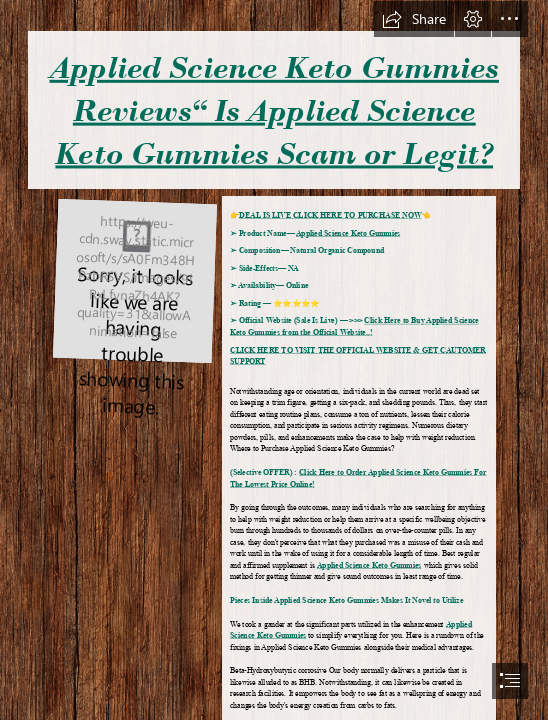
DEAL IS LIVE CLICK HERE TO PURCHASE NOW (331, 216)
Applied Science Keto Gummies (348, 233)
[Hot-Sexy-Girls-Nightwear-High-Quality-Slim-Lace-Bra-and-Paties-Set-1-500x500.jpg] (134, 280)
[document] (274, 360)
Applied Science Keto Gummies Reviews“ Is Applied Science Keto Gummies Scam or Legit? (274, 110)
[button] (414, 19)
